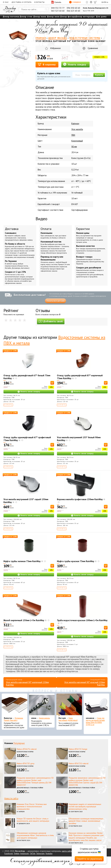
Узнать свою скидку (30, 392)
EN (105, 2)
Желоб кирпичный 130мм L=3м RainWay (24, 620)
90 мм (74, 147)
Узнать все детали (55, 301)
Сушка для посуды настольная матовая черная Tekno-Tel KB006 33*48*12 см (95, 721)
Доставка (12, 229)
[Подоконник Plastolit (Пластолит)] (15, 705)
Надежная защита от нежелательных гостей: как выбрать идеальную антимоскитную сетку (85, 807)
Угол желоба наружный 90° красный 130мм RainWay (85, 684)
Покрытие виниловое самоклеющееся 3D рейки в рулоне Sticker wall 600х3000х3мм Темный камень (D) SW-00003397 (35, 781)
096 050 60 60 (73, 8)
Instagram (24, 853)
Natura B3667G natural (27, 749)
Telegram (40, 853)
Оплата (46, 229)
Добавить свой (51, 321)
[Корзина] (95, 2)
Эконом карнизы (44, 718)
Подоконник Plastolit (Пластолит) (13, 719)
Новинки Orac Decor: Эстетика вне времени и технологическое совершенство (32, 807)
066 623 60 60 (73, 11)
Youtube (49, 853)
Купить (99, 75)
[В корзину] (52, 383)
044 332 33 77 (58, 8)
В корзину (47, 64)
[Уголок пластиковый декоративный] (69, 705)
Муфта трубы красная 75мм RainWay (76, 561)
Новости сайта (11, 798)
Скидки (75, 2)
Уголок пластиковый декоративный (68, 719)
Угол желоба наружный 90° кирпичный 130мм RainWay (27, 684)
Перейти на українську (89, 859)
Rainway (75, 124)
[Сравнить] (91, 2)
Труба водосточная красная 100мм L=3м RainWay (82, 620)
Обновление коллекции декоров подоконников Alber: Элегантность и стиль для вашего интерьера (35, 835)
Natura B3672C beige (78, 749)
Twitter (16, 853)
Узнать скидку (75, 64)
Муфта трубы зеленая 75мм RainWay (22, 561)
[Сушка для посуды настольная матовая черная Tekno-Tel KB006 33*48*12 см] (96, 705)
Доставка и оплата (22, 2)
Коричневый (77, 141)
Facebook (9, 853)
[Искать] (46, 9)
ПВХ (73, 135)
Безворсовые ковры (25, 752)
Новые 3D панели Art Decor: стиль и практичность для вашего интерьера (33, 820)
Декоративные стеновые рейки (30, 788)
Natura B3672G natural (79, 763)
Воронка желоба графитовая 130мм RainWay (80, 499)
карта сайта (67, 851)
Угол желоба (77, 129)
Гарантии (83, 229)
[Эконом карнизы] (42, 705)
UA (103, 2)
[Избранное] (87, 2)
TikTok (32, 853)
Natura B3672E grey (26, 763)
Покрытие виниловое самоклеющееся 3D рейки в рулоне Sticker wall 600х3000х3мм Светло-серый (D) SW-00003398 (87, 781)
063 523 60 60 (58, 11)
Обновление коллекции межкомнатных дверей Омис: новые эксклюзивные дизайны (86, 821)
